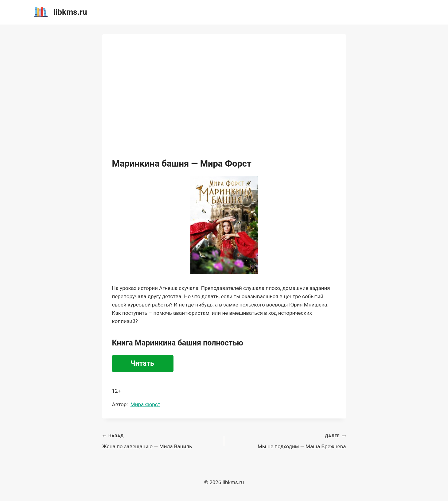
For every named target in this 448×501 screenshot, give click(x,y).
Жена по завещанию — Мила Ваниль (161, 440)
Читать (142, 363)
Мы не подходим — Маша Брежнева (288, 440)
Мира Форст (145, 404)
